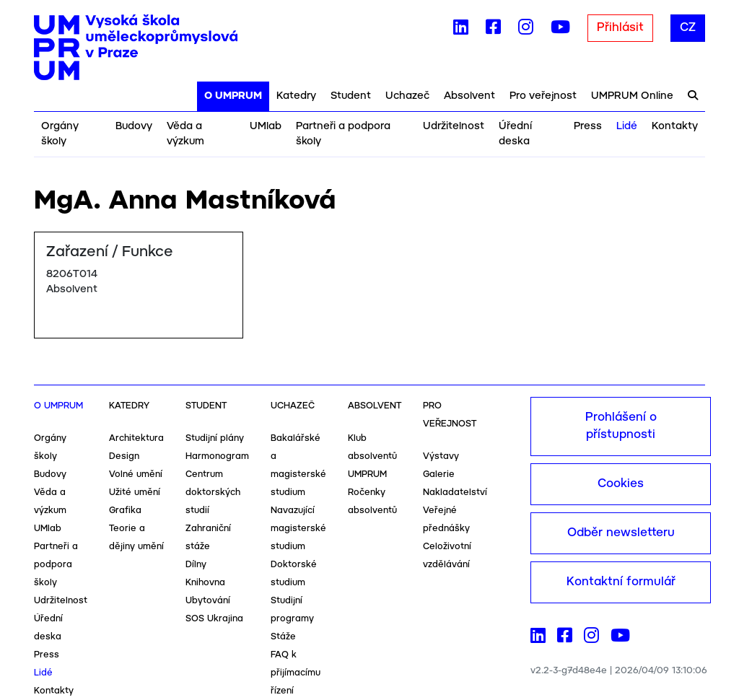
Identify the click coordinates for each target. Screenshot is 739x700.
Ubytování (208, 601)
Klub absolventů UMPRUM (372, 456)
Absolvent (469, 96)
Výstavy (441, 456)
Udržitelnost (454, 126)
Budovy (134, 126)
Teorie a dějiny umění (136, 538)
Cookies (621, 484)
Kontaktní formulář (621, 582)
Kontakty (675, 126)
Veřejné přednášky (446, 520)
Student (351, 96)
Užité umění (135, 493)
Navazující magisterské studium (298, 529)
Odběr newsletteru (621, 533)
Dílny (196, 565)
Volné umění (136, 474)
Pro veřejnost (543, 96)
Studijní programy (292, 610)
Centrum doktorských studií (213, 493)
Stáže (283, 637)
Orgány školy (60, 134)
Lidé (627, 126)
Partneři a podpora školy (343, 134)
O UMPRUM (233, 96)
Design (124, 456)
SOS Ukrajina (214, 619)
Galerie (439, 474)
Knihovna (205, 583)
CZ (688, 28)
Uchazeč (407, 96)
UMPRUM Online (632, 96)
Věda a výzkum (185, 134)
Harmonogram (217, 456)
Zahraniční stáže (208, 538)
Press (588, 126)
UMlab (266, 126)
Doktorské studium (294, 574)
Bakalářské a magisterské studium (298, 465)
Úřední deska (515, 134)
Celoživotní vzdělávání (447, 556)
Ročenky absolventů (372, 502)
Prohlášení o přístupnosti (621, 426)
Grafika (125, 511)
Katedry (296, 96)
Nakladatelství (455, 493)
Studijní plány (215, 438)
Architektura (136, 438)
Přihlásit (620, 28)
